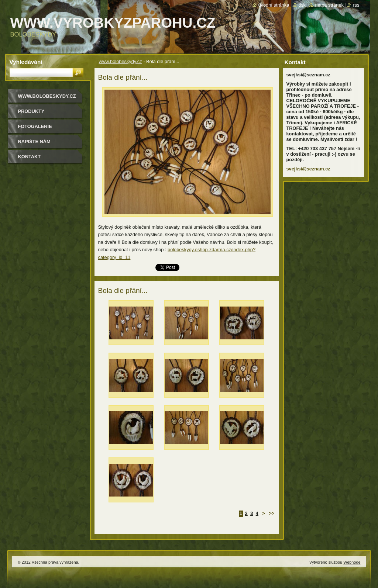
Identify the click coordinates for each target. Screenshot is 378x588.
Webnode (352, 562)
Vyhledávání (26, 62)
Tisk (302, 5)
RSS (356, 5)
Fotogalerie (35, 126)
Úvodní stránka (274, 5)
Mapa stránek (329, 5)
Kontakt (30, 157)
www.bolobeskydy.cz (121, 61)
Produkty (31, 111)
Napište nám (34, 141)
